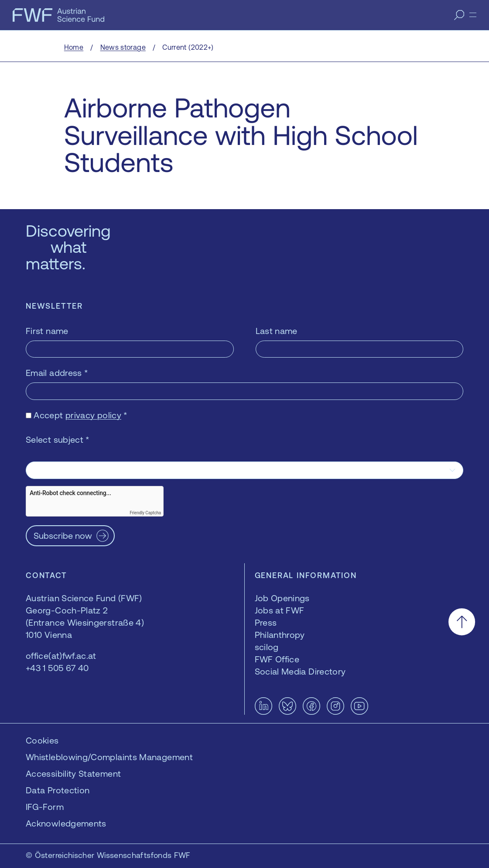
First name (47, 331)
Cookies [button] (42, 740)
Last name (277, 331)
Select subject (58, 439)
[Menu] (473, 15)
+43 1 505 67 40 (57, 668)
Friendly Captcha (145, 513)
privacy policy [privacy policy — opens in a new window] (93, 415)
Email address (57, 373)
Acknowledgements (66, 823)
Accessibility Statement (73, 773)
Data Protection (58, 790)
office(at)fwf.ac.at (61, 656)
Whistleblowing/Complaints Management (109, 757)
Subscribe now (63, 536)
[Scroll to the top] (462, 622)
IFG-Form (45, 807)
